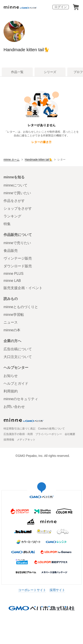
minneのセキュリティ (21, 399)
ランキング (12, 216)
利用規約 (11, 391)
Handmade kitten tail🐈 (26, 50)
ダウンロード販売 (18, 266)
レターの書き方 (41, 142)
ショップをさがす (18, 208)
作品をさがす (14, 201)
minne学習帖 (14, 315)
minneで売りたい (17, 243)
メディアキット (26, 440)
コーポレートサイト (32, 590)
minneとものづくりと (21, 307)
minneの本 (12, 330)
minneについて (15, 185)
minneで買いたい (17, 193)
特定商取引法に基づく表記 (19, 429)
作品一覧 (17, 72)
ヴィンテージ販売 (18, 258)
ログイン (61, 7)
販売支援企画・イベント (23, 288)
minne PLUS (14, 274)
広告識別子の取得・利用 (18, 434)
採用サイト (57, 590)
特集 (7, 224)
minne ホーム (12, 160)
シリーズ (50, 72)
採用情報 (9, 440)
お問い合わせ (14, 407)
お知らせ (11, 376)
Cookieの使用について (51, 429)
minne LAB (12, 281)
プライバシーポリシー (49, 434)
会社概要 (70, 434)
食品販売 (11, 251)
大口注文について (18, 357)
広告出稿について (18, 349)
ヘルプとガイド (16, 383)
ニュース (11, 322)
